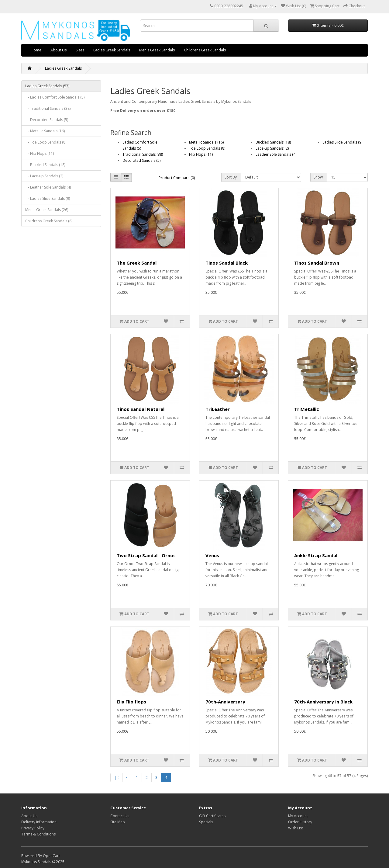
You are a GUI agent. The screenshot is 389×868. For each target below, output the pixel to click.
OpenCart (51, 856)
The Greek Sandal (137, 263)
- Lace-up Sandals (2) (44, 176)
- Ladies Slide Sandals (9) (48, 198)
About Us (59, 50)
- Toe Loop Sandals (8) (46, 142)
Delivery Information (39, 822)
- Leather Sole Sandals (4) (48, 187)
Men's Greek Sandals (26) (47, 210)
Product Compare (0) (177, 178)
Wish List (296, 828)
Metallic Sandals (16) (206, 142)
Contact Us (120, 816)
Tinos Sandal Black (227, 263)
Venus (212, 555)
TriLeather (218, 409)
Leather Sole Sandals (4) (276, 154)
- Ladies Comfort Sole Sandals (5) (55, 97)
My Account (298, 816)
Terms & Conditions (38, 834)
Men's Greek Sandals (157, 50)
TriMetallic (306, 409)
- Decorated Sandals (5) (47, 120)
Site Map (118, 822)
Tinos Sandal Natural (141, 409)
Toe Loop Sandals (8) (207, 148)
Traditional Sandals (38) (143, 154)
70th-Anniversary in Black (323, 702)
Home (36, 50)
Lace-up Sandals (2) (272, 148)
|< (116, 778)
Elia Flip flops (131, 702)
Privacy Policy (33, 828)
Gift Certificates (212, 816)
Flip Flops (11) (201, 154)
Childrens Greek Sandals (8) (49, 221)
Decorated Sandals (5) (141, 160)
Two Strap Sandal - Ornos (146, 555)
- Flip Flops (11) (40, 153)
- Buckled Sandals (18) (45, 165)
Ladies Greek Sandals (112, 50)
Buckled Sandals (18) (273, 142)
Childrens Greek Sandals (205, 50)
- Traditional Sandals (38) (48, 108)
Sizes (80, 50)
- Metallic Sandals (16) (45, 131)
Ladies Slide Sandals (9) (342, 142)
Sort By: (231, 177)
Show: (319, 177)
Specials (206, 822)
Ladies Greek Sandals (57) (47, 86)
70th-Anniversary (225, 702)
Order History (300, 822)
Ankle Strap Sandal (316, 555)
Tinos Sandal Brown (317, 263)
